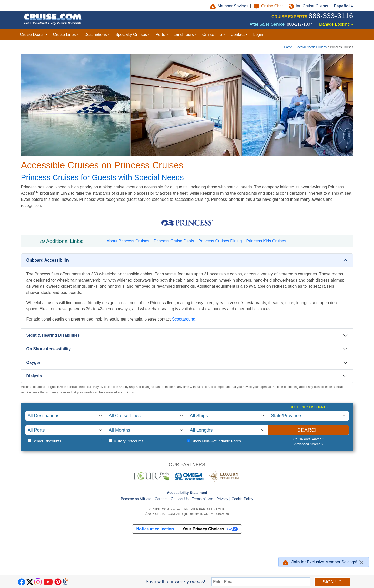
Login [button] (258, 34)
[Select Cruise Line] (146, 416)
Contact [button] (237, 34)
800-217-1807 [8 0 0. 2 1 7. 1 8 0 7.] (300, 24)
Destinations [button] (96, 34)
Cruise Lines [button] (64, 34)
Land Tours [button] (184, 34)
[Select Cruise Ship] (227, 416)
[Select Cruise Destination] (65, 416)
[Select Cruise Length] (227, 430)
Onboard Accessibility (48, 260)
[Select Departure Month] (146, 430)
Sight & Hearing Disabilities (53, 335)
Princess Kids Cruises (266, 241)
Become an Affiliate (136, 499)
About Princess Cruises (128, 241)
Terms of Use (203, 499)
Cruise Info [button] (212, 34)
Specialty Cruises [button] (131, 34)
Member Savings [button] (230, 6)
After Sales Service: (268, 24)
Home (288, 47)
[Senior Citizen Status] (30, 441)
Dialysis (34, 376)
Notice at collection (155, 529)
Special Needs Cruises (311, 47)
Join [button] (296, 562)
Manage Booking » (336, 24)
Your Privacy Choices (203, 529)
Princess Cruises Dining (220, 241)
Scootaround (184, 319)
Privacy (222, 499)
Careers (161, 499)
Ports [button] (160, 34)
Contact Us (180, 499)
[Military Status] (111, 441)
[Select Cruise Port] (65, 430)
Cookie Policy (242, 499)
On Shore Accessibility (49, 349)
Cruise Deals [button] (32, 34)
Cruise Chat (269, 6)
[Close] (361, 562)
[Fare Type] (189, 441)
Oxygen (34, 362)
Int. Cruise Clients (309, 6)
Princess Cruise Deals (174, 241)
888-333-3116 (331, 16)
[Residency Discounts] (309, 416)
